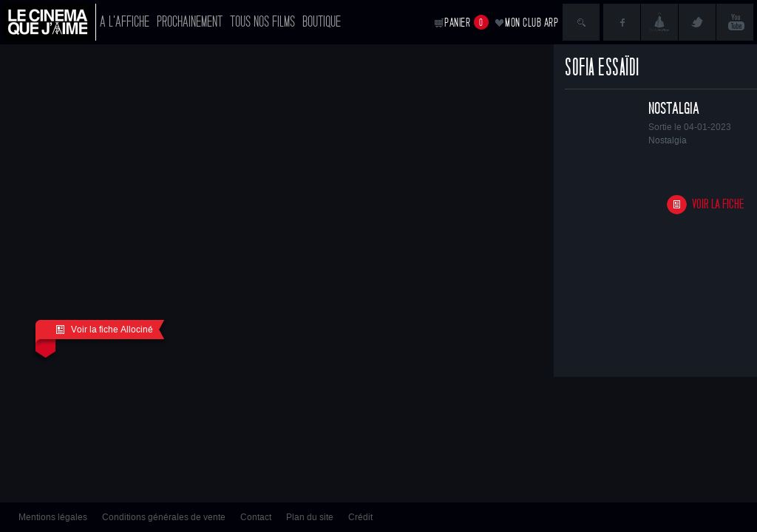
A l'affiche (125, 22)
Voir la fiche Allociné (104, 330)
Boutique (322, 22)
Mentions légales (53, 517)
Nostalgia (674, 109)
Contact (256, 517)
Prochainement (190, 22)
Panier (466, 22)
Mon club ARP (532, 23)
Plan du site (310, 517)
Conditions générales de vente (164, 517)
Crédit (360, 517)
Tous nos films (262, 22)
